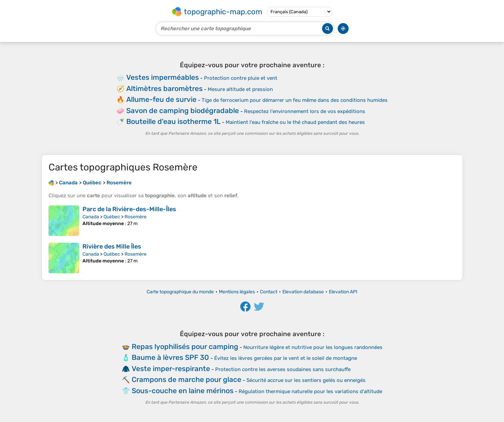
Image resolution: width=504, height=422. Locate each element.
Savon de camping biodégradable (183, 111)
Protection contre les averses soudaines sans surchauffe (283, 369)
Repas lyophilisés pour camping (185, 346)
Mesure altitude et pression (240, 89)
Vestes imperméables (163, 77)
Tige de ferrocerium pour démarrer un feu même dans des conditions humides (295, 100)
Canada (91, 217)
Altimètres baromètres (164, 88)
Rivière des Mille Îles (112, 246)
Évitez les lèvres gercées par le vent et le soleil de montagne (286, 358)
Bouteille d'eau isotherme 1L (173, 121)
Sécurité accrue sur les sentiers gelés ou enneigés (306, 380)
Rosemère (136, 217)
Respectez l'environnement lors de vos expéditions (305, 111)
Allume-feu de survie (161, 99)
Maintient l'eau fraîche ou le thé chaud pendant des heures (295, 122)
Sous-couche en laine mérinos (183, 391)
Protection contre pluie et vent (241, 78)
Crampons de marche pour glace (186, 379)
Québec (112, 217)
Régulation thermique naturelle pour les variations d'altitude (310, 391)
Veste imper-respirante (171, 369)
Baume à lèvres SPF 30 (170, 357)
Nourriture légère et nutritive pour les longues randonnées (313, 347)
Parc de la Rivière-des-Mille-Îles (129, 209)
